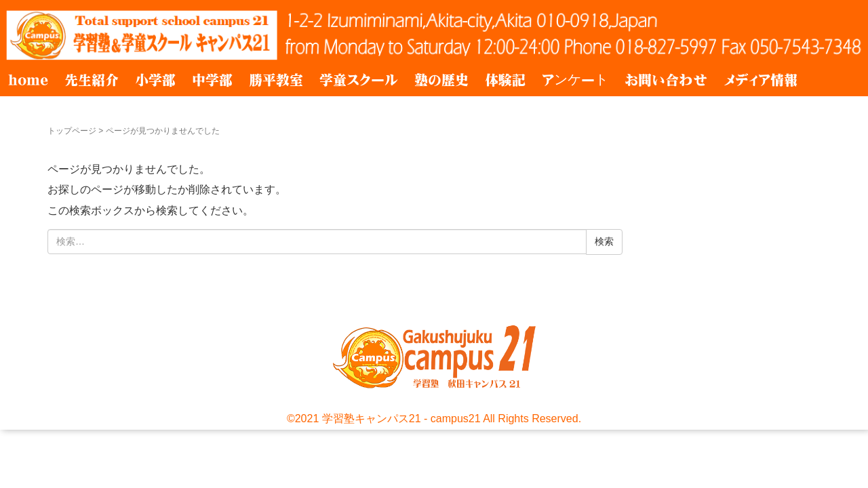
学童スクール (359, 80)
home (28, 80)
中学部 (212, 80)
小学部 (155, 80)
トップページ (72, 131)
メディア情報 (761, 80)
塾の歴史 (441, 80)
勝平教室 (276, 80)
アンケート (575, 80)
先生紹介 (92, 80)
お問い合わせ (666, 80)
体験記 (505, 80)
